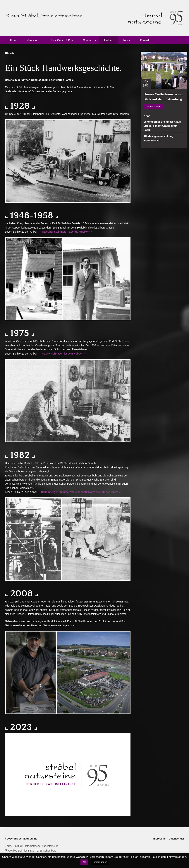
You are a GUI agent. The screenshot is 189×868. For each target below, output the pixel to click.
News (127, 40)
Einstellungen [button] (100, 862)
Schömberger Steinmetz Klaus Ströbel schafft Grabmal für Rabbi (162, 126)
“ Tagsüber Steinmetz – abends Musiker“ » (66, 232)
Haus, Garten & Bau (61, 40)
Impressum (160, 839)
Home (14, 40)
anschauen (154, 106)
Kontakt (144, 40)
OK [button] (84, 862)
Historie (109, 40)
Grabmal (32, 40)
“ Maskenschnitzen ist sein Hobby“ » (62, 354)
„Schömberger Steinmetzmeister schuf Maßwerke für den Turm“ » (80, 492)
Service (88, 40)
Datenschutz (176, 839)
